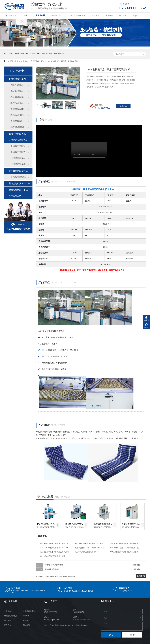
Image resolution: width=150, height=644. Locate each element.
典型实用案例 (15, 196)
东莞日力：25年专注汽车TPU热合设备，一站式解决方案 (125, 544)
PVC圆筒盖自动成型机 (19, 158)
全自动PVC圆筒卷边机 (19, 152)
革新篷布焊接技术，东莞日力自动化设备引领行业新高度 (55, 544)
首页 (17, 61)
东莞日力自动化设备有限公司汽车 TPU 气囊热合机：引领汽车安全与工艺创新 (55, 548)
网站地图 (26, 625)
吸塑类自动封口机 (18, 115)
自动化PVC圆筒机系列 (76, 15)
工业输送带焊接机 (18, 121)
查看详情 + (137, 565)
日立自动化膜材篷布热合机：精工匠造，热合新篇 (90, 544)
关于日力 (123, 15)
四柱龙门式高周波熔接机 (54, 565)
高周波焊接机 (35, 54)
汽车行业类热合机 (18, 85)
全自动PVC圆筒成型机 (19, 146)
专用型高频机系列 (38, 61)
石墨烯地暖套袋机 (18, 97)
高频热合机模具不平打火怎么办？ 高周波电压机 (55, 552)
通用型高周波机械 (21, 54)
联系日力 (7, 625)
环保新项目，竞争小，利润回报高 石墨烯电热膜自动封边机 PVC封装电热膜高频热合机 (125, 548)
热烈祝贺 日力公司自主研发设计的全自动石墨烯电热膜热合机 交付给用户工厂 (90, 548)
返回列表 (141, 576)
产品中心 (26, 15)
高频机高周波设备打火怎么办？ (87, 552)
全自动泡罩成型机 (18, 177)
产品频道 (25, 61)
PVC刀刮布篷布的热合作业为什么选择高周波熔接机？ (125, 552)
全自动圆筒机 (59, 54)
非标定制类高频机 (18, 127)
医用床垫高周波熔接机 (67, 576)
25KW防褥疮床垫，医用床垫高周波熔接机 (62, 61)
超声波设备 (56, 15)
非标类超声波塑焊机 (18, 171)
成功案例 (109, 15)
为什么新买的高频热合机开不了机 (53, 556)
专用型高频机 (47, 54)
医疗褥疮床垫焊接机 (52, 569)
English (136, 15)
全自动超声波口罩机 (18, 190)
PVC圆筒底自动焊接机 (19, 164)
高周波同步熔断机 (18, 109)
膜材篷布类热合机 (18, 91)
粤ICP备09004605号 (81, 620)
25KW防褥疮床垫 (52, 576)
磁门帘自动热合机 (18, 103)
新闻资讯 (95, 15)
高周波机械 (40, 15)
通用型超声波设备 (17, 184)
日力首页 (13, 15)
